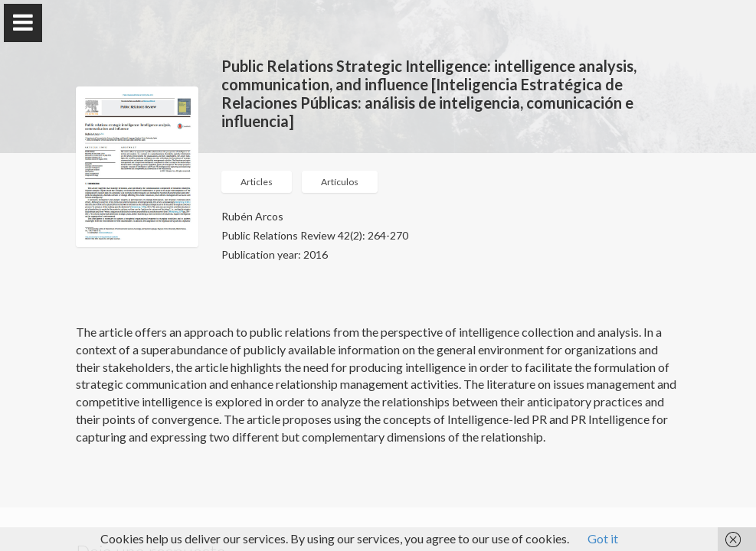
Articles (257, 182)
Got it (603, 538)
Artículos (340, 182)
